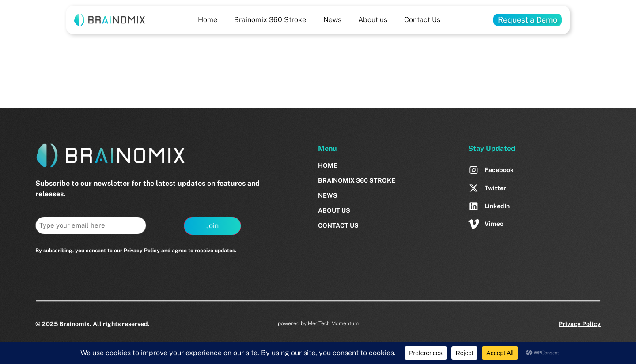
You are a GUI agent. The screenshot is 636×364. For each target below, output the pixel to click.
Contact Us (422, 20)
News (332, 20)
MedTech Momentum (333, 323)
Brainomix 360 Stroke (270, 20)
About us (373, 20)
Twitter (495, 188)
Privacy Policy (580, 324)
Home (208, 20)
